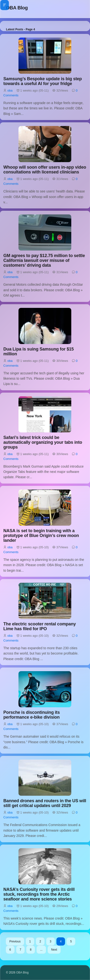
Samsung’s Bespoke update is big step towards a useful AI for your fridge (43, 81)
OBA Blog (17, 8)
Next (54, 950)
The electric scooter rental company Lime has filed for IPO (40, 626)
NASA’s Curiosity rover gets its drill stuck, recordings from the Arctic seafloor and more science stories (39, 894)
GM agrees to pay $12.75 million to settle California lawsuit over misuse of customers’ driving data (44, 260)
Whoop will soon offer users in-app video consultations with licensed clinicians (45, 170)
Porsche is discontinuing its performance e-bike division (32, 715)
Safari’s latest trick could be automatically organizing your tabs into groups (43, 442)
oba (10, 90)
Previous (15, 941)
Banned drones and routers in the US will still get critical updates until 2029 (45, 803)
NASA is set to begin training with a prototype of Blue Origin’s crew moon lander (41, 536)
